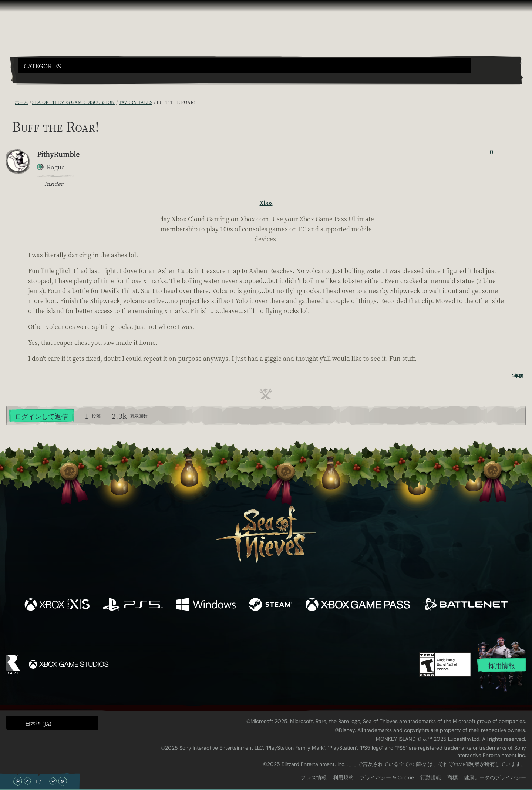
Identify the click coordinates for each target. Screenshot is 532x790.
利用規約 (343, 777)
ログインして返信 (41, 416)
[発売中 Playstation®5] (133, 605)
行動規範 (431, 777)
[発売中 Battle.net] (465, 605)
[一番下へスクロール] (63, 781)
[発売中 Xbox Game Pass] (358, 605)
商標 (452, 777)
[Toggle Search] (38, 78)
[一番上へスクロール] (18, 781)
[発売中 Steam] (271, 605)
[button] (245, 66)
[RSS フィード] (10, 102)
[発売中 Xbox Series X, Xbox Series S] (57, 605)
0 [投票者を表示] (491, 152)
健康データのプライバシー (495, 777)
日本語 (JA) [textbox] (38, 723)
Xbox (266, 203)
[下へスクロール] (53, 781)
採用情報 (502, 665)
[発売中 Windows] (206, 605)
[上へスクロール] (27, 781)
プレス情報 (314, 777)
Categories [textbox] (42, 66)
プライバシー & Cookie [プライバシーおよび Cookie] (387, 777)
